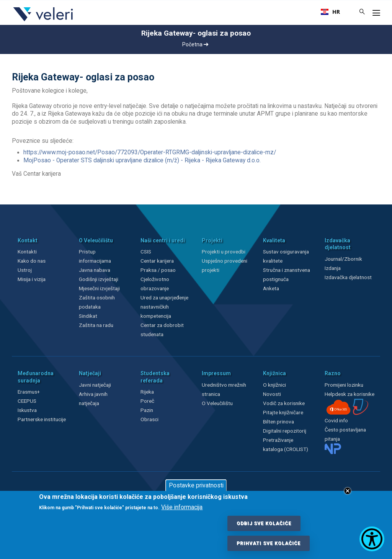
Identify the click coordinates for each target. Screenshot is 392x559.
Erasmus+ (29, 392)
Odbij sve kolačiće (264, 525)
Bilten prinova (278, 422)
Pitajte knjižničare (283, 412)
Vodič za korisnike (284, 403)
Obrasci (149, 419)
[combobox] (330, 12)
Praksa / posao (159, 270)
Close (348, 492)
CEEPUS (27, 401)
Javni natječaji (95, 385)
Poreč (147, 401)
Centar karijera (157, 261)
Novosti (272, 394)
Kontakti (27, 252)
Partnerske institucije (42, 419)
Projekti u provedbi (224, 252)
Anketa (271, 288)
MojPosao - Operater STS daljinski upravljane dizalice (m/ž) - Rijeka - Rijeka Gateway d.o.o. (142, 160)
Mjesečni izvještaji (99, 288)
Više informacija (182, 508)
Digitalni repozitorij (285, 431)
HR (330, 12)
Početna (195, 44)
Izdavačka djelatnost (348, 277)
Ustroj (25, 270)
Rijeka (147, 392)
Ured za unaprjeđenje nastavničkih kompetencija (164, 307)
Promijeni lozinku (344, 385)
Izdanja (333, 268)
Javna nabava (95, 270)
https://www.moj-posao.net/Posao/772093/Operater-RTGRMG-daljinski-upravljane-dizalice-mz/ (150, 152)
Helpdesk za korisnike (350, 394)
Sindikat (88, 316)
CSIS (146, 252)
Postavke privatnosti (196, 487)
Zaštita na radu (96, 325)
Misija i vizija (32, 279)
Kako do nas (32, 261)
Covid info (336, 420)
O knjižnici (274, 385)
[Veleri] (43, 21)
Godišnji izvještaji (99, 279)
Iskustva (27, 410)
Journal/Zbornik (343, 259)
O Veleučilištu (217, 403)
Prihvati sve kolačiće (269, 545)
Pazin (147, 410)
